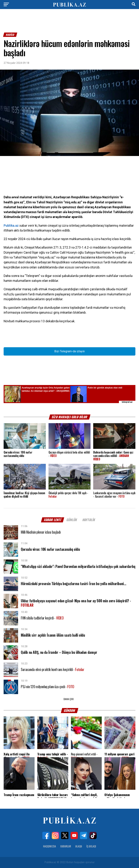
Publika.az (11, 226)
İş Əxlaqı (91, 846)
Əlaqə (79, 846)
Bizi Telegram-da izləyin (69, 351)
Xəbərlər (66, 846)
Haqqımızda (50, 846)
